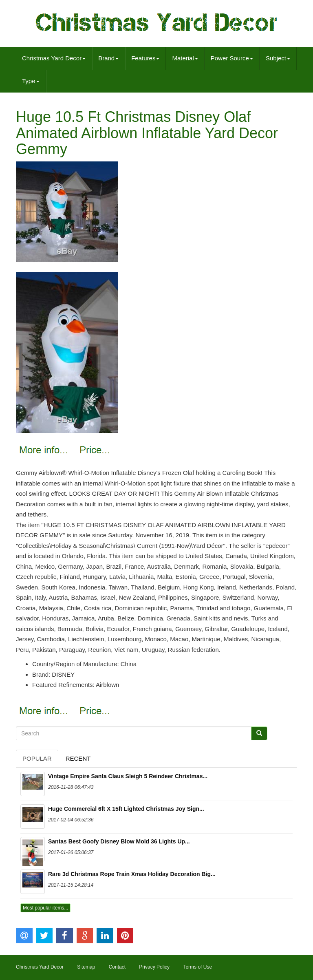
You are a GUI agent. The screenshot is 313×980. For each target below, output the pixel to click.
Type (31, 81)
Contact (117, 967)
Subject (278, 58)
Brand (108, 58)
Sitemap (86, 967)
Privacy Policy (154, 967)
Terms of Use (197, 967)
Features (145, 58)
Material (185, 58)
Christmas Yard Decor (54, 58)
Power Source (232, 58)
